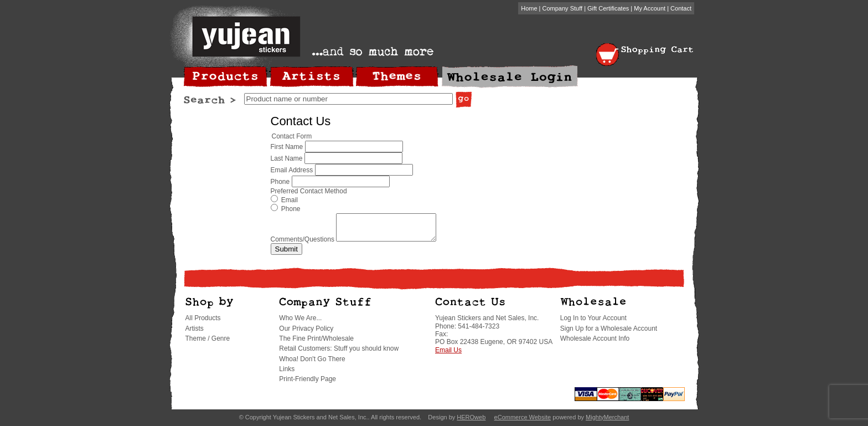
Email (284, 200)
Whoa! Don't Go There (312, 364)
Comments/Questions (303, 244)
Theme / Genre (208, 343)
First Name (287, 147)
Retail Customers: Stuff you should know (339, 353)
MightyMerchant (607, 422)
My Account (650, 8)
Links (287, 374)
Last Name (287, 158)
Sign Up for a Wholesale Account (609, 333)
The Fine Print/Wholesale (316, 343)
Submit (286, 254)
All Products (203, 323)
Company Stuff (563, 8)
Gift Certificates (608, 8)
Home (529, 8)
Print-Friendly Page (308, 384)
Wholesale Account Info (595, 343)
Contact (681, 8)
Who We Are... (300, 323)
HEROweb (471, 422)
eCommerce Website (523, 422)
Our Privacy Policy (306, 333)
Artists (195, 333)
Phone (280, 182)
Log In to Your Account (593, 323)
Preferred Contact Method (309, 191)
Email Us (448, 355)
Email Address (292, 170)
